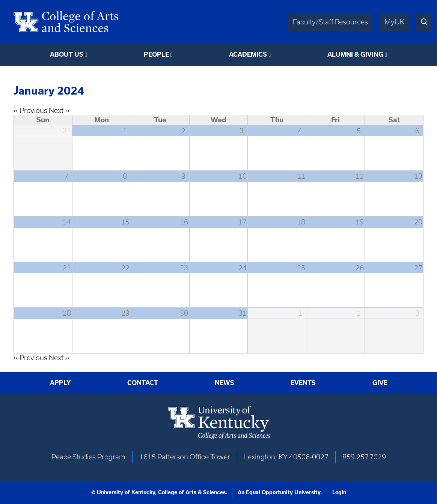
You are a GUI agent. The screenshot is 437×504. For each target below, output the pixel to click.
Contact (143, 383)
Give (380, 383)
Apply (60, 383)
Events (303, 383)
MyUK (394, 22)
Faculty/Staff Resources (330, 22)
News (225, 383)
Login (339, 492)
